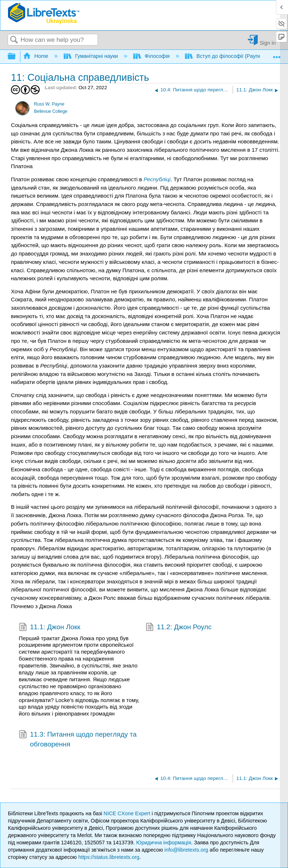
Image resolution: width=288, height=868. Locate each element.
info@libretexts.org (186, 850)
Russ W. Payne (49, 104)
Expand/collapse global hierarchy (16, 57)
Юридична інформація (164, 843)
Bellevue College (51, 111)
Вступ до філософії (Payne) (225, 56)
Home (36, 56)
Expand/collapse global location (277, 54)
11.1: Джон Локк (50, 628)
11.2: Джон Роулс (179, 628)
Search (14, 40)
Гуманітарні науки (92, 56)
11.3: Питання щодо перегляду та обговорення (78, 739)
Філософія (152, 56)
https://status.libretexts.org (109, 857)
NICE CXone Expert (128, 813)
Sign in (268, 43)
